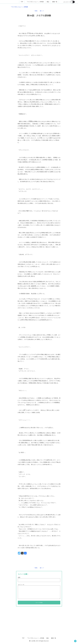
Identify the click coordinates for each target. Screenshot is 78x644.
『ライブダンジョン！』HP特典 (35, 2)
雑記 (48, 2)
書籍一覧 (55, 2)
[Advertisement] (45, 559)
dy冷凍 (33, 641)
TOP (22, 2)
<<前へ (36, 11)
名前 (19, 577)
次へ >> (42, 11)
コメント (21, 585)
